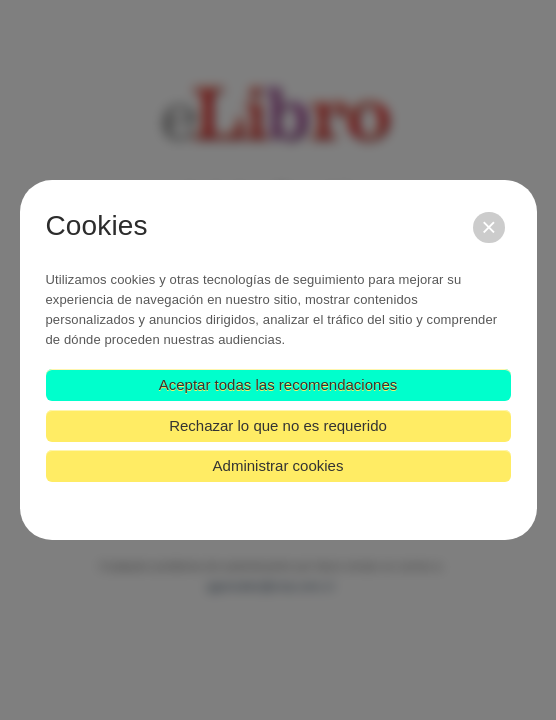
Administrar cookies (278, 465)
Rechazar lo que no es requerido (278, 425)
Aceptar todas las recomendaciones (278, 384)
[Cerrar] (488, 227)
